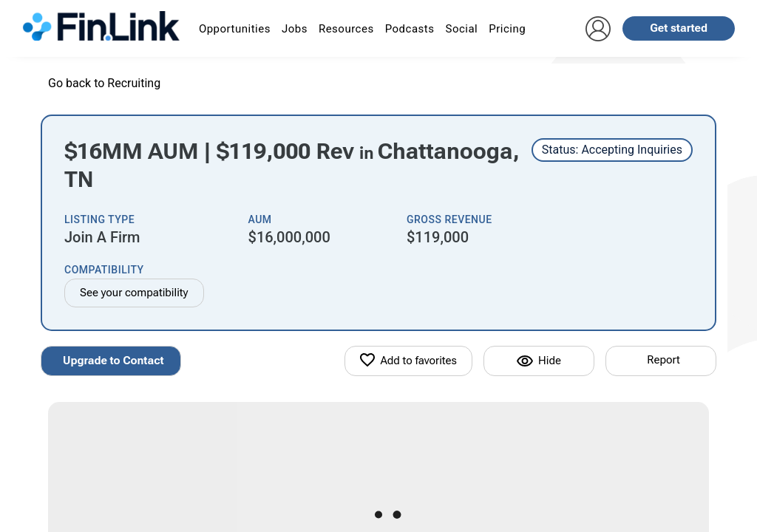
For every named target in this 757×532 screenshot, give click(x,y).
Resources (346, 29)
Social (461, 29)
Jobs (295, 29)
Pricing (507, 29)
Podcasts (410, 29)
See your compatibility (134, 293)
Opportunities (235, 29)
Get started (679, 28)
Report (663, 360)
